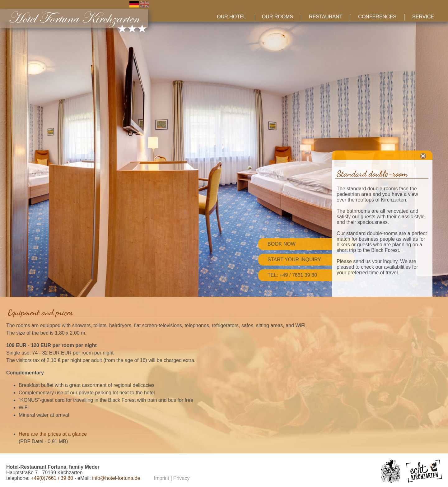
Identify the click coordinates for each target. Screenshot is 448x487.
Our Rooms (278, 17)
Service (423, 17)
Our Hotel (231, 17)
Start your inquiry (294, 260)
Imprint (162, 478)
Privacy (181, 478)
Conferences (377, 17)
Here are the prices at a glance (53, 434)
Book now (282, 244)
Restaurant (326, 17)
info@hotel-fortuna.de (116, 478)
